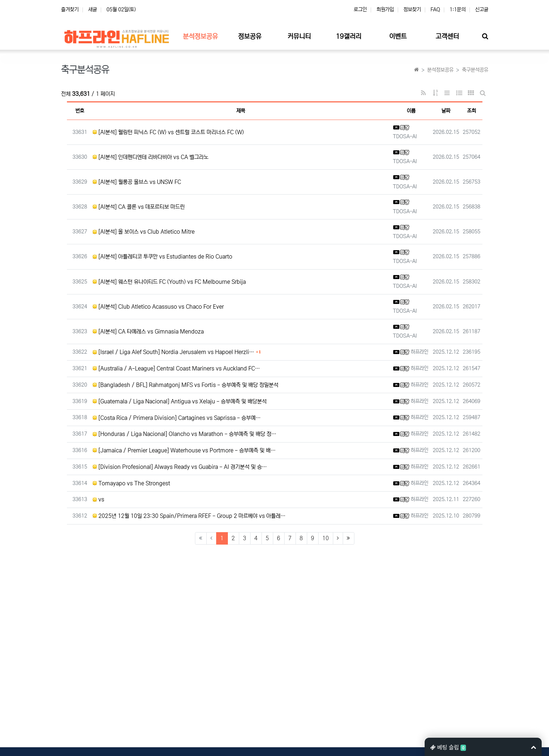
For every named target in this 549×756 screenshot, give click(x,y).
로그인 (360, 10)
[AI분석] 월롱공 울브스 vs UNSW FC (137, 182)
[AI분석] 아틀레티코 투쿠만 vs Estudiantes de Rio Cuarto (162, 257)
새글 (93, 10)
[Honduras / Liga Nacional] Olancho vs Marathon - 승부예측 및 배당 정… (185, 434)
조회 (471, 111)
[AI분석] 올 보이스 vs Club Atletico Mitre (144, 232)
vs (98, 499)
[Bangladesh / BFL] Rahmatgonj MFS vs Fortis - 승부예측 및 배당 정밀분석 (185, 385)
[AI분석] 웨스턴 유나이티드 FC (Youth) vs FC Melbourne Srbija (169, 282)
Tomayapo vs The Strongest (131, 483)
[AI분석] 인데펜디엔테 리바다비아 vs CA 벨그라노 (151, 157)
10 (326, 538)
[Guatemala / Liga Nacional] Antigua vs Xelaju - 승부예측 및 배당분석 (180, 401)
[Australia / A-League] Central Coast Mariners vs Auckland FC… (176, 368)
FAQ (435, 10)
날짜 (446, 111)
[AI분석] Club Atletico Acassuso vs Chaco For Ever (158, 307)
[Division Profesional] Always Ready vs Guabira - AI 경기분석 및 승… (180, 467)
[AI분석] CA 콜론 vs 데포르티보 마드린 (139, 207)
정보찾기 (412, 10)
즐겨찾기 (70, 10)
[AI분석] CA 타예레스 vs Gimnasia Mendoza (148, 332)
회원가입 (385, 10)
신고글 (482, 10)
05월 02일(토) (121, 10)
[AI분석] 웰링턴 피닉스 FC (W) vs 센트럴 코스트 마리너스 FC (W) (168, 132)
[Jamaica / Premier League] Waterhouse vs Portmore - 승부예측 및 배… (184, 450)
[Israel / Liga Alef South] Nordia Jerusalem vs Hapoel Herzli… (173, 352)
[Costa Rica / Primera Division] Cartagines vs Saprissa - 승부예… (177, 418)
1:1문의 (458, 10)
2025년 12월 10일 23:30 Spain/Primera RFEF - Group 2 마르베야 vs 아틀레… (189, 516)
